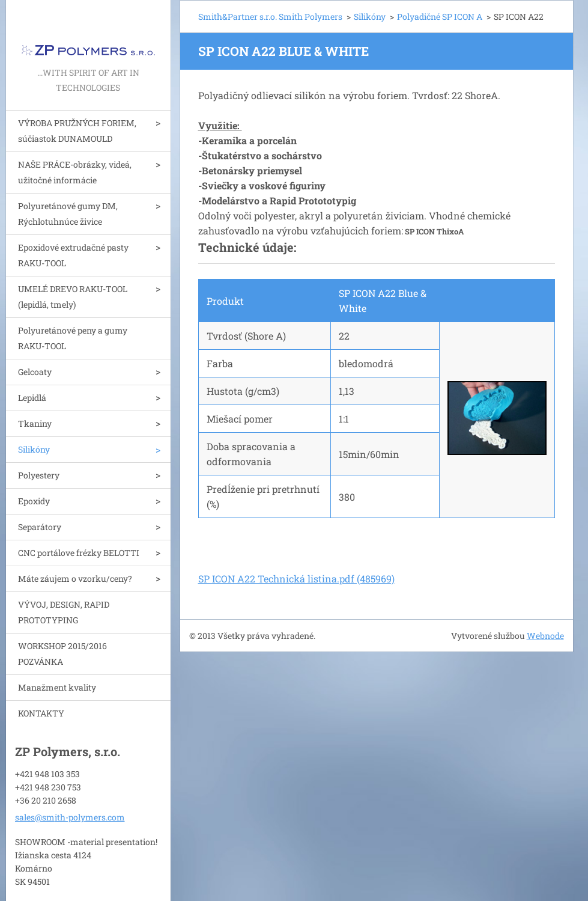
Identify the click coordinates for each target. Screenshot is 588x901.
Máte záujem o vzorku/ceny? (75, 579)
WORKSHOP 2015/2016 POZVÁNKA (62, 654)
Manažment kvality (57, 687)
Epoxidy (34, 501)
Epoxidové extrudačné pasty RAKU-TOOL (73, 255)
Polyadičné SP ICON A (440, 17)
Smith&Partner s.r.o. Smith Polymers (270, 17)
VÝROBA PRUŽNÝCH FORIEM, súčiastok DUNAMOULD (77, 131)
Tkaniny (35, 423)
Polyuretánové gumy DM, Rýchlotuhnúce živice (68, 214)
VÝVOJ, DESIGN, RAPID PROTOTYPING (64, 612)
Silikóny (34, 449)
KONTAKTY (41, 713)
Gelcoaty (35, 372)
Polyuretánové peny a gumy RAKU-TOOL (73, 338)
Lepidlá (32, 398)
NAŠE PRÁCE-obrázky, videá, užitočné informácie (75, 172)
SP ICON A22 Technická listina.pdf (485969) (296, 579)
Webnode (545, 636)
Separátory (40, 527)
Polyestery (39, 475)
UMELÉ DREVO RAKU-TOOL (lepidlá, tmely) (73, 297)
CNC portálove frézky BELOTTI (79, 553)
